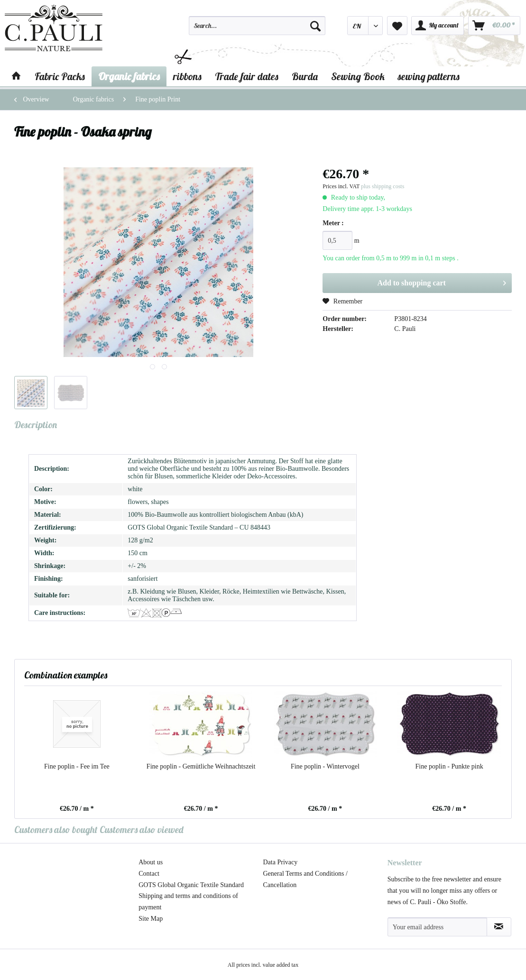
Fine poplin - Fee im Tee (77, 766)
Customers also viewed (142, 829)
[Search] (315, 26)
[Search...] (257, 26)
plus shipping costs (383, 186)
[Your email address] (437, 927)
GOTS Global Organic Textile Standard (191, 885)
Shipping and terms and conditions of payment (188, 902)
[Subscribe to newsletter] (499, 927)
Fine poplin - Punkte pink (449, 766)
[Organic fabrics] (129, 76)
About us (151, 862)
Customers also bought (56, 829)
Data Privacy (281, 862)
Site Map (151, 919)
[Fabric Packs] (60, 76)
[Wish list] (397, 26)
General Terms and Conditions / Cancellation (305, 879)
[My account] (438, 26)
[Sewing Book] (358, 76)
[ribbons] (187, 76)
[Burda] (305, 76)
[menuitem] (257, 30)
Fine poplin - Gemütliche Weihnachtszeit (201, 766)
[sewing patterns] (429, 76)
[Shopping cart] (494, 26)
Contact (149, 874)
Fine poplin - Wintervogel (325, 766)
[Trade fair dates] (247, 76)
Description (36, 425)
